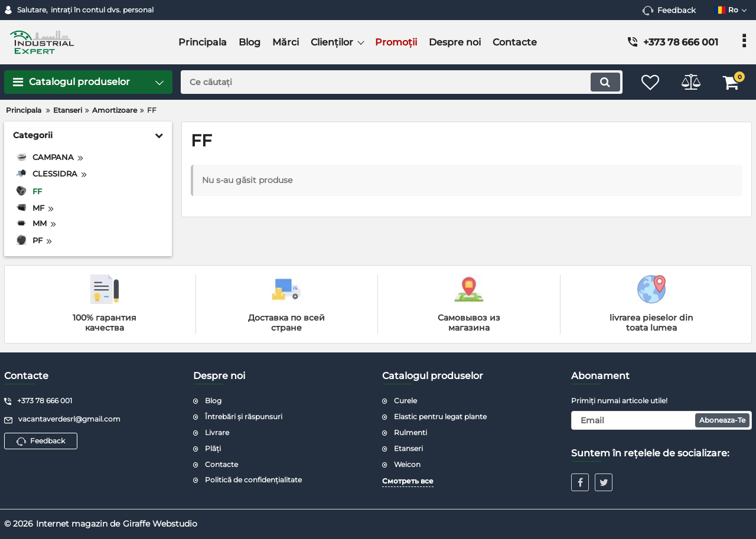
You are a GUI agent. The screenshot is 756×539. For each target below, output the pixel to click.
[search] (400, 82)
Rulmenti (410, 432)
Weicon (407, 464)
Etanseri (408, 448)
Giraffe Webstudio (160, 524)
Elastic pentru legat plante (440, 416)
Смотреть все (408, 481)
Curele (405, 401)
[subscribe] (661, 420)
